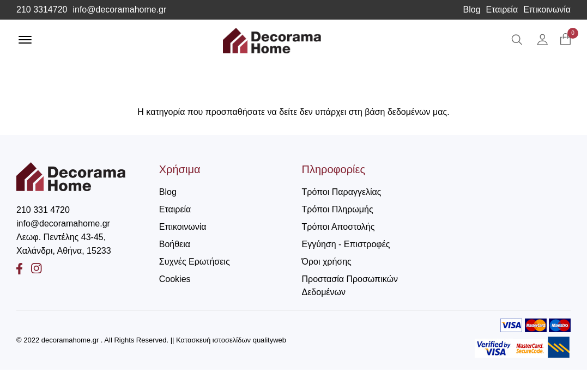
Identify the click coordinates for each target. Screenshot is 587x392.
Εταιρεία (502, 10)
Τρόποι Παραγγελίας (342, 192)
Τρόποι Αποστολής (338, 227)
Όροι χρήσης (327, 262)
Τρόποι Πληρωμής (338, 209)
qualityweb (270, 340)
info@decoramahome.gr (119, 10)
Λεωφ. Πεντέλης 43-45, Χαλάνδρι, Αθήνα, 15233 (64, 244)
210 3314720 (42, 10)
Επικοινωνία (547, 10)
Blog (472, 10)
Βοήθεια (175, 244)
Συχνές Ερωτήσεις (195, 262)
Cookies (175, 279)
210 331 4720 (43, 210)
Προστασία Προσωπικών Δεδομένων (350, 286)
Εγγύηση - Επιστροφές (346, 244)
